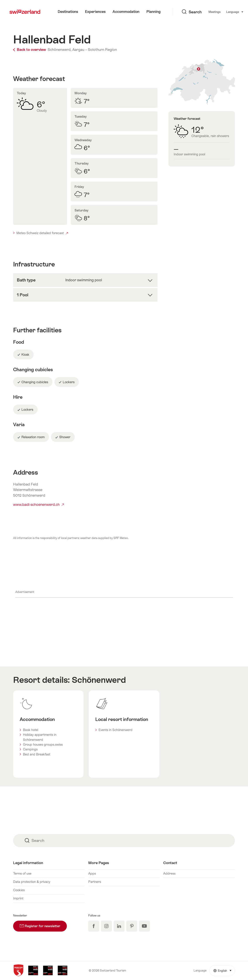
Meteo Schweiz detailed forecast (42, 233)
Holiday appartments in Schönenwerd (40, 737)
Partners (95, 882)
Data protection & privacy (32, 882)
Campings (30, 749)
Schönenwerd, (60, 50)
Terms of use (22, 873)
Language (213, 12)
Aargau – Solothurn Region (95, 50)
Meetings (193, 12)
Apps (92, 873)
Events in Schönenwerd (115, 730)
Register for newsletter (43, 924)
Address (169, 873)
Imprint (18, 898)
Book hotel (31, 730)
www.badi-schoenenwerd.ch (38, 505)
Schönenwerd (99, 680)
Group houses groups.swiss (43, 744)
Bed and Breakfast (37, 754)
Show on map (202, 82)
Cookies (19, 890)
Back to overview (30, 50)
